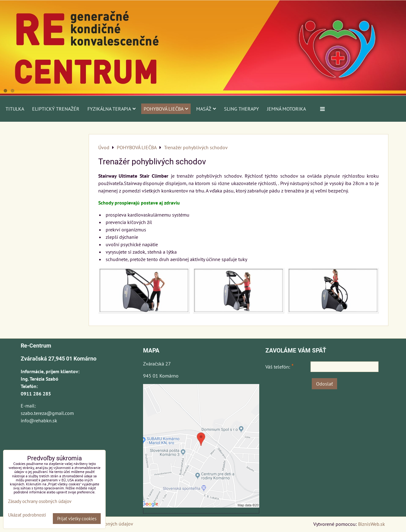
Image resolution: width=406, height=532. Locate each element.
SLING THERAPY (241, 109)
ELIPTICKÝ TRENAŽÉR (56, 109)
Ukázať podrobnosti (27, 515)
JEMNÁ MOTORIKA (286, 109)
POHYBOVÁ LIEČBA (166, 109)
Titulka (15, 109)
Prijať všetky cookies (77, 519)
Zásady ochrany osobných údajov (40, 501)
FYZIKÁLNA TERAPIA (112, 109)
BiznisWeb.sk (372, 524)
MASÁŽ (206, 109)
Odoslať (324, 384)
